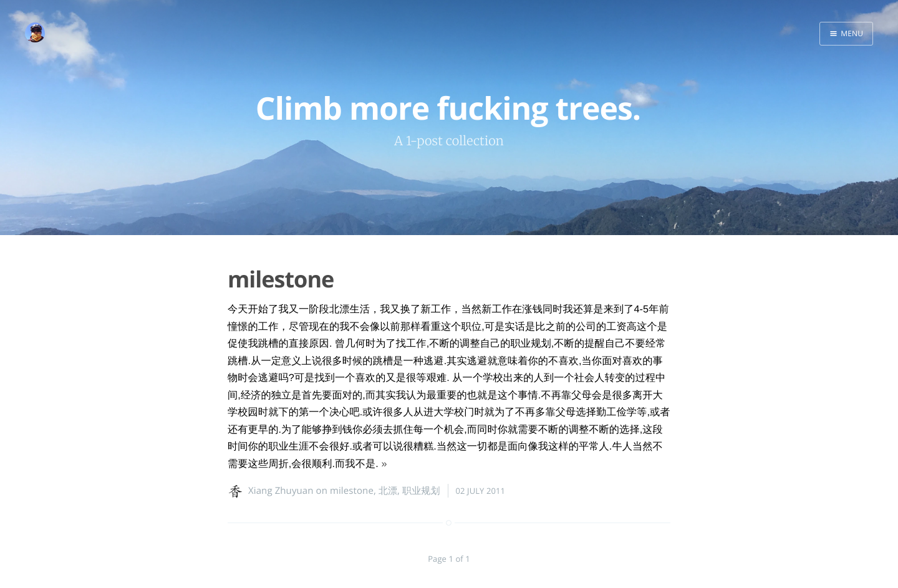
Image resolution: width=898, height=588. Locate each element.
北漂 (388, 491)
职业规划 (421, 491)
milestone (281, 279)
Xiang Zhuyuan (281, 491)
